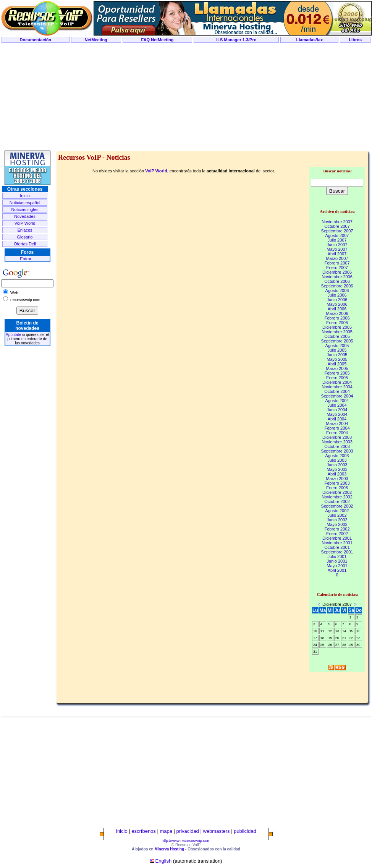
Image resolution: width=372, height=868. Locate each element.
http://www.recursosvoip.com (186, 841)
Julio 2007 (337, 240)
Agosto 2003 (337, 456)
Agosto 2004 (337, 401)
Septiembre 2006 (337, 286)
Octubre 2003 (337, 446)
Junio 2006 (337, 300)
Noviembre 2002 (337, 497)
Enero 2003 (337, 488)
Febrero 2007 (337, 263)
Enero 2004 (337, 433)
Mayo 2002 (337, 524)
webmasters (216, 831)
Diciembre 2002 (337, 492)
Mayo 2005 (337, 359)
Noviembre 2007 (337, 222)
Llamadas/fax (310, 40)
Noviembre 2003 (337, 442)
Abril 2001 (337, 570)
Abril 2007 (337, 254)
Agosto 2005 (337, 346)
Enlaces (25, 230)
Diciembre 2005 (337, 327)
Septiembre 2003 (337, 451)
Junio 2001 (337, 561)
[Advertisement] (186, 97)
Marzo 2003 (337, 479)
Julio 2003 (337, 460)
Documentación (36, 40)
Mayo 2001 (337, 566)
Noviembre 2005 (337, 332)
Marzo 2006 (337, 313)
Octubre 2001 (337, 547)
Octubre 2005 (337, 336)
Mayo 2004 (337, 414)
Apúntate (13, 335)
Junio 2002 (337, 520)
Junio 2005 (337, 355)
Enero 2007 (337, 268)
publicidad (245, 831)
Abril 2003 (337, 474)
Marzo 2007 (337, 258)
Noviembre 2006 (337, 277)
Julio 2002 (337, 515)
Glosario (25, 237)
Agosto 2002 (337, 511)
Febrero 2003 (337, 483)
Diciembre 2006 (337, 272)
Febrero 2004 (337, 428)
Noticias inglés (25, 209)
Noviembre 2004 (337, 387)
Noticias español (25, 203)
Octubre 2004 (337, 391)
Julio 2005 (337, 350)
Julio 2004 (337, 405)
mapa (166, 831)
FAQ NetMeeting (158, 40)
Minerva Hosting (169, 849)
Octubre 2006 (337, 281)
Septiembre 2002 (337, 506)
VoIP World (25, 223)
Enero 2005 (337, 378)
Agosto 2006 (337, 290)
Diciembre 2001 (337, 538)
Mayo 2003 (337, 469)
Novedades (25, 216)
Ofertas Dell (25, 244)
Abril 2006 (337, 309)
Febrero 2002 (337, 529)
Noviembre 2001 (337, 543)
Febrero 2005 (337, 373)
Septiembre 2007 (337, 231)
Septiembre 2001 (337, 552)
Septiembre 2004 (337, 396)
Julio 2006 (337, 295)
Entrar (25, 259)
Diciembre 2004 (337, 382)
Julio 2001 (337, 556)
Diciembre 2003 (337, 437)
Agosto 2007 (337, 235)
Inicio (25, 196)
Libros (355, 40)
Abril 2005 (337, 364)
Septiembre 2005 (337, 341)
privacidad (188, 831)
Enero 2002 (337, 534)
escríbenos (144, 831)
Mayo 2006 (337, 304)
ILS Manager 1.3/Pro (236, 40)
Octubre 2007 (337, 226)
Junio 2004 (337, 410)
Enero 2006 (337, 323)
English (164, 861)
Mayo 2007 (337, 249)
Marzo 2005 (337, 368)
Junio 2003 (337, 465)
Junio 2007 (337, 245)
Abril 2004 (337, 419)
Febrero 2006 (337, 318)
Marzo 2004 (337, 423)
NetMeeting (96, 40)
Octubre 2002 (337, 501)
